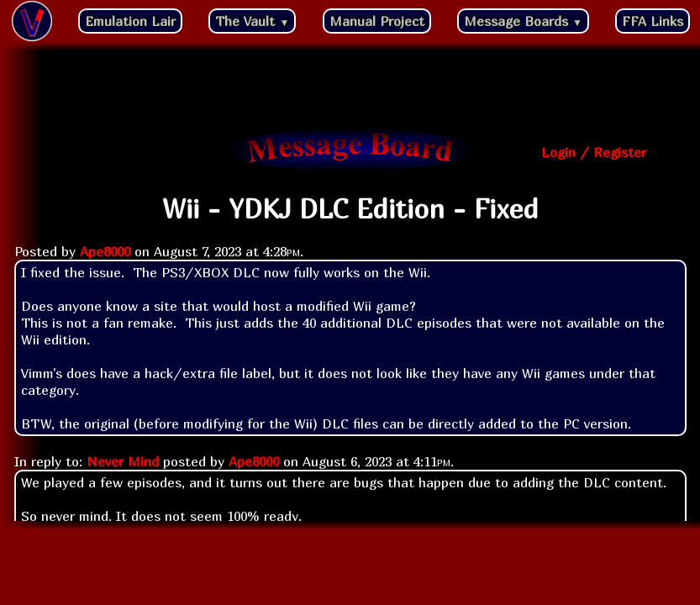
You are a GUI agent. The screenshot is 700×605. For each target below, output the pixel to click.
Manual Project (377, 21)
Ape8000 (105, 251)
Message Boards (523, 21)
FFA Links (653, 21)
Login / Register (594, 152)
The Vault (252, 21)
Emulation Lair (130, 21)
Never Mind (123, 461)
